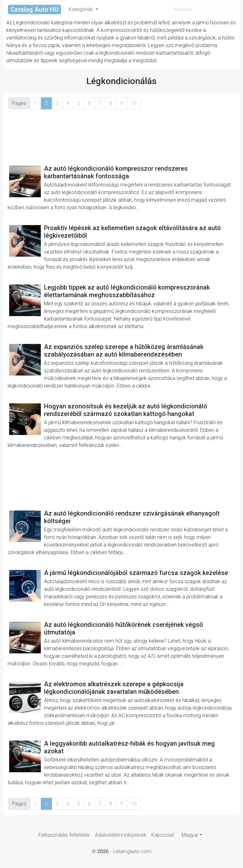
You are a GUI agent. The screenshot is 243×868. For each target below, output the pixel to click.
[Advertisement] (121, 137)
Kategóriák (81, 9)
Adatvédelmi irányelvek (121, 835)
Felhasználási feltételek (64, 835)
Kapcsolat (163, 835)
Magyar (190, 835)
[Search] (203, 9)
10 (134, 103)
